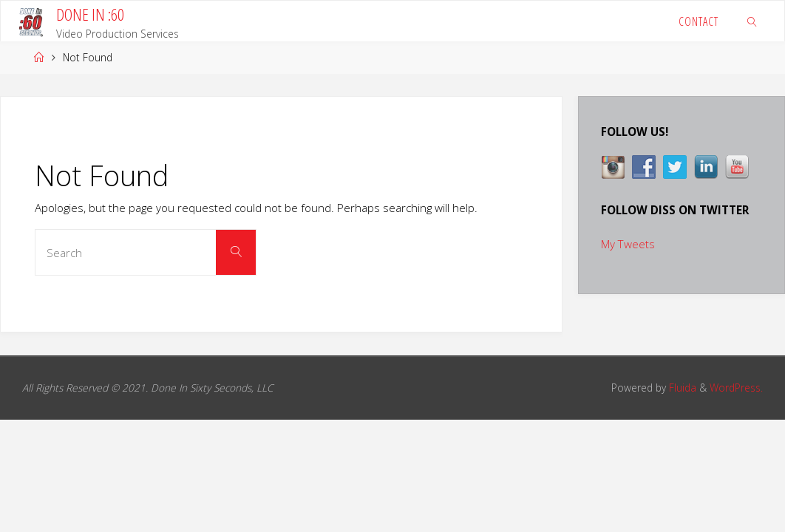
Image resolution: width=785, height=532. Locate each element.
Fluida (681, 388)
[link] (753, 21)
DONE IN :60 (90, 14)
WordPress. (736, 388)
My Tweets (628, 244)
